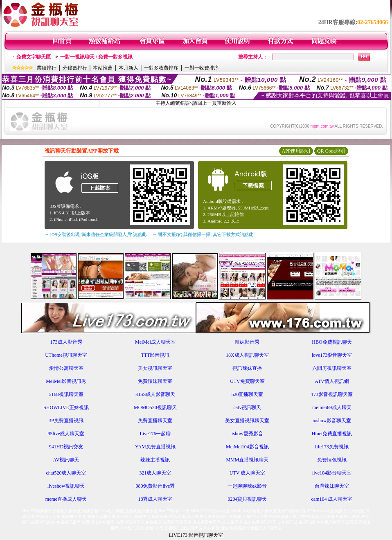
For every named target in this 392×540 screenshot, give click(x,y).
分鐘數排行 (75, 68)
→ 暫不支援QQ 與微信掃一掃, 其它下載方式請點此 (203, 234)
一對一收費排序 (202, 68)
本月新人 (128, 68)
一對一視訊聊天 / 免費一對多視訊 (96, 57)
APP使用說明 (296, 151)
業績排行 (47, 68)
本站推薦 (103, 68)
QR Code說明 (331, 151)
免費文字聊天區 (34, 57)
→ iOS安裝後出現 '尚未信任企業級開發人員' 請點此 (96, 234)
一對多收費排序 (161, 68)
